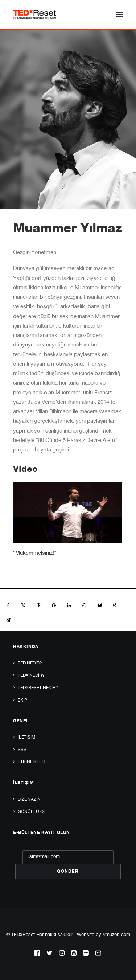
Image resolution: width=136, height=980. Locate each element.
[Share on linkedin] (69, 606)
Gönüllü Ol (32, 812)
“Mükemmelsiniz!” (35, 553)
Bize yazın (29, 800)
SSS (22, 750)
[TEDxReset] (34, 15)
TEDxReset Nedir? (38, 688)
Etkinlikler (31, 762)
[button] (119, 15)
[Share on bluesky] (99, 606)
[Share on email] (8, 620)
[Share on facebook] (8, 606)
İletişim (26, 738)
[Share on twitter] (23, 606)
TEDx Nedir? (31, 676)
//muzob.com (116, 935)
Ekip (22, 700)
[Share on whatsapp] (84, 606)
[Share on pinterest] (54, 606)
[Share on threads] (38, 606)
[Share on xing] (115, 606)
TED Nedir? (30, 663)
